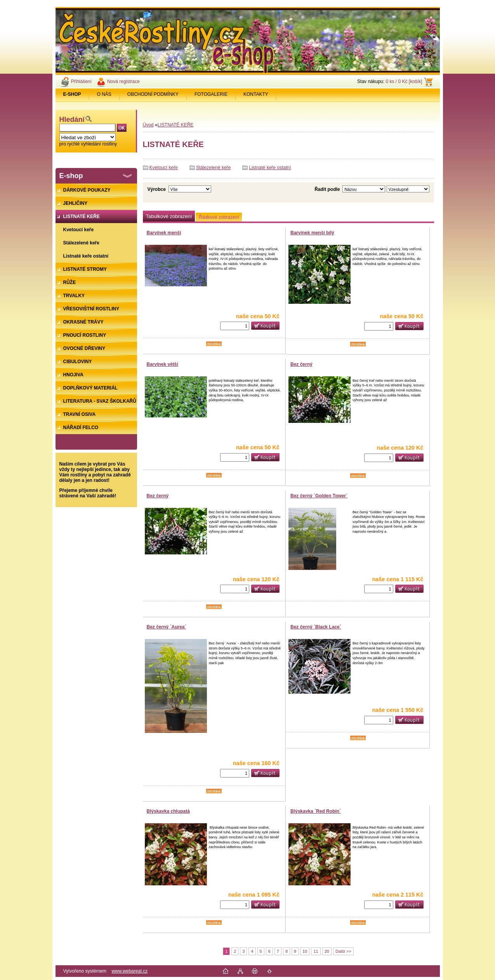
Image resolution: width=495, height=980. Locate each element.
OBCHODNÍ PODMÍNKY (153, 94)
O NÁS (104, 94)
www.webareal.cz (129, 971)
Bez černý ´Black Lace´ (316, 627)
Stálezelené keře (213, 168)
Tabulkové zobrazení (169, 216)
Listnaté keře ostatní (270, 168)
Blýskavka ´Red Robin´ (316, 811)
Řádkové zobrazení (219, 217)
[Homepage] (72, 94)
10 (305, 951)
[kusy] (235, 326)
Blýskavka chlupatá (168, 811)
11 (316, 951)
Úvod (148, 125)
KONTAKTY (256, 94)
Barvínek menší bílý (312, 233)
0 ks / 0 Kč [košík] (404, 81)
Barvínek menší (164, 233)
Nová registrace (123, 81)
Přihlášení (81, 81)
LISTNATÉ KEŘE (175, 125)
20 (327, 951)
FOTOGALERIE (211, 94)
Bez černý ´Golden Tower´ (319, 496)
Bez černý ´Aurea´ (167, 627)
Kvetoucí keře (164, 168)
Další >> (343, 951)
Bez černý (301, 364)
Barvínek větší (162, 364)
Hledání (72, 119)
